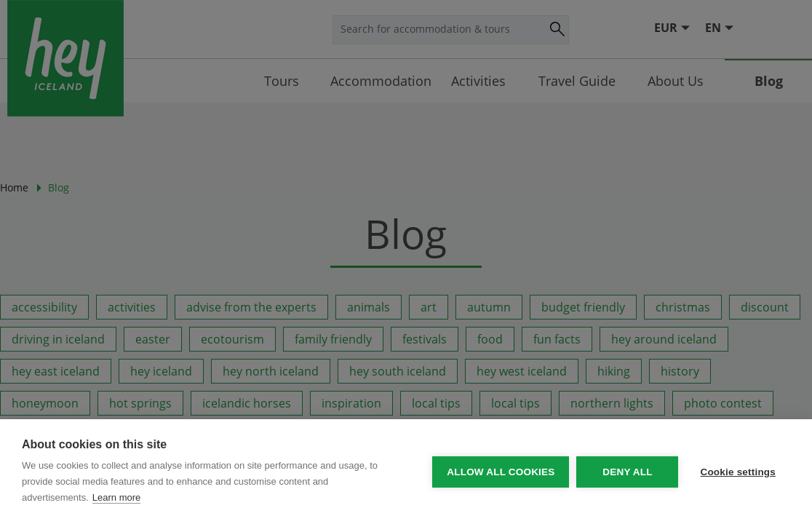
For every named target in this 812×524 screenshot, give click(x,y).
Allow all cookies (501, 472)
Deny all (627, 472)
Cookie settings (738, 472)
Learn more (116, 497)
